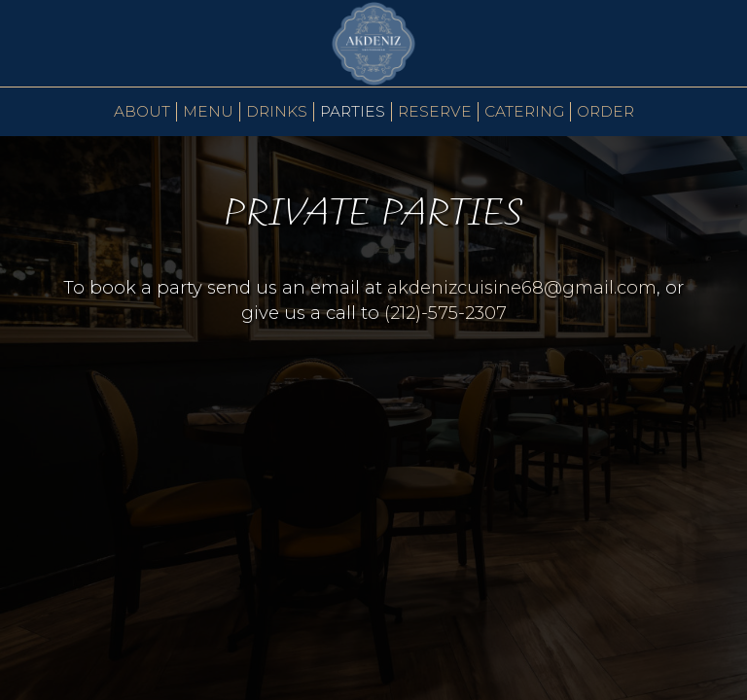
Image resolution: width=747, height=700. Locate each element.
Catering (524, 111)
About (142, 111)
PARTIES (353, 111)
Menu (208, 111)
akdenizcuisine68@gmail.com (522, 287)
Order (605, 111)
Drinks (277, 111)
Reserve (435, 111)
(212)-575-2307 (443, 313)
